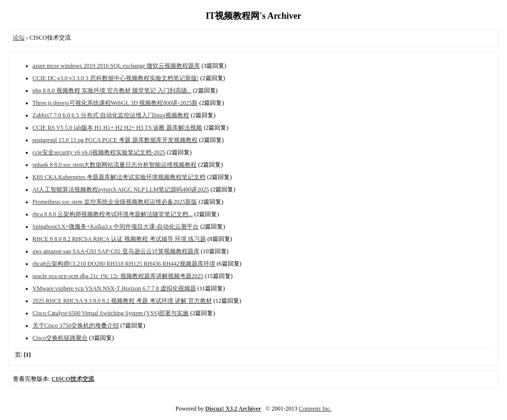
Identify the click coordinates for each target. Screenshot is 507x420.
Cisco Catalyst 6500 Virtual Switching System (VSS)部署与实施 (111, 313)
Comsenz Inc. (315, 409)
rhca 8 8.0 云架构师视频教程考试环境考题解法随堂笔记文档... (113, 214)
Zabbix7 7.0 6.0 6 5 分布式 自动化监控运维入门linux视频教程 (111, 115)
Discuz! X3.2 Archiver (233, 409)
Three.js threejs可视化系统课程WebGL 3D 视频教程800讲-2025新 (115, 103)
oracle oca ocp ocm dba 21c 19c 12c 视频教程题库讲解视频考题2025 (118, 276)
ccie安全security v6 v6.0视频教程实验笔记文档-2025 (99, 152)
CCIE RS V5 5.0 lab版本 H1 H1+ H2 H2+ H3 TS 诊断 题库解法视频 (118, 128)
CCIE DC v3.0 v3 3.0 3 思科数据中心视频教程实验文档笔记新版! (116, 78)
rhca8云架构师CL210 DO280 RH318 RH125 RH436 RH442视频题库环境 (124, 264)
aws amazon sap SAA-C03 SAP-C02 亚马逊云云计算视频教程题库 (116, 251)
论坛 (19, 38)
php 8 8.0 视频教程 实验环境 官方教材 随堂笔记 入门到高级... (112, 91)
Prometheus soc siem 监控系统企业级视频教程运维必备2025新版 (115, 202)
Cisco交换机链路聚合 (60, 338)
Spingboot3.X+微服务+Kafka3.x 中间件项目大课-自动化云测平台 (116, 227)
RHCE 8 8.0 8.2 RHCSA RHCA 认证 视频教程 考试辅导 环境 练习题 (119, 239)
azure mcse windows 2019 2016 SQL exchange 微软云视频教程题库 (117, 66)
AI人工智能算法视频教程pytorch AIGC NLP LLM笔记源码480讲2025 (121, 189)
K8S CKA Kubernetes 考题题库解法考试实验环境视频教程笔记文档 (119, 177)
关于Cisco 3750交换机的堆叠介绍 (76, 326)
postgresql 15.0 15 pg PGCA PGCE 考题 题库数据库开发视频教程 (115, 140)
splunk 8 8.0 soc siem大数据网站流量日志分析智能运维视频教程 (115, 165)
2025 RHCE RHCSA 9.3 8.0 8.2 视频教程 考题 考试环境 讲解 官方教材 (122, 301)
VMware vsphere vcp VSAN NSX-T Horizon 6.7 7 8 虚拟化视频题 (114, 288)
